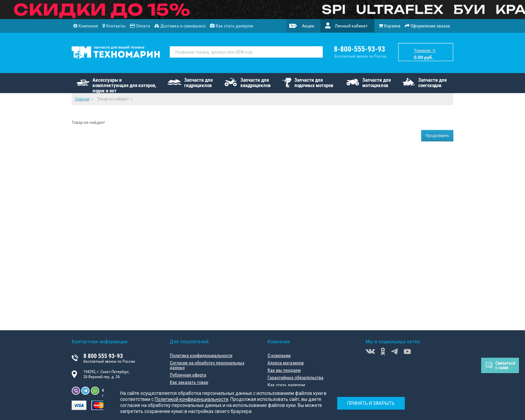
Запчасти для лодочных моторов (314, 83)
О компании (279, 355)
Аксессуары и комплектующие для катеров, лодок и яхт (124, 85)
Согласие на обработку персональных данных (207, 365)
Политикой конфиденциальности (192, 399)
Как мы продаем (284, 370)
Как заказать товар (189, 382)
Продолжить (437, 136)
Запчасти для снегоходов (432, 83)
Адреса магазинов (286, 363)
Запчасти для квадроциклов (255, 83)
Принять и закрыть (371, 403)
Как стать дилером (286, 385)
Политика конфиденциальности (201, 355)
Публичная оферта (188, 375)
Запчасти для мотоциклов (377, 83)
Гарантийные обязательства (295, 377)
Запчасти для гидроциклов (198, 83)
